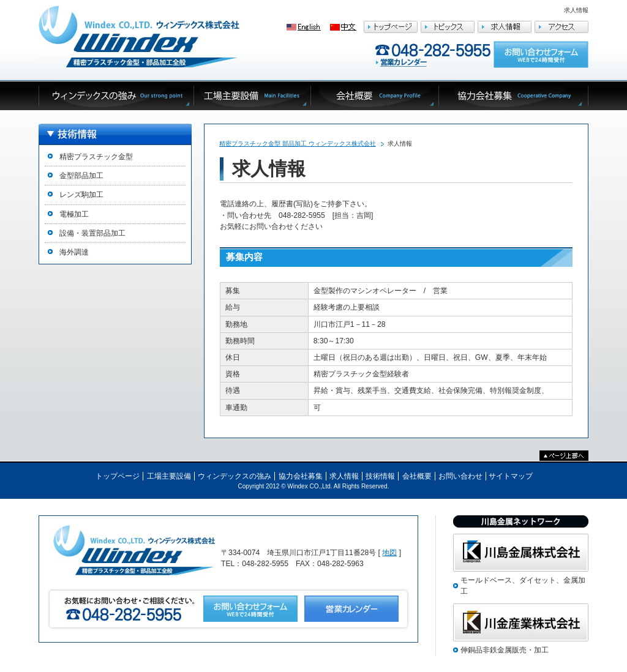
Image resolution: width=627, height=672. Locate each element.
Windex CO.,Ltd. (310, 486)
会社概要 (417, 476)
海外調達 (74, 252)
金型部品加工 (81, 176)
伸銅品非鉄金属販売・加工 (505, 650)
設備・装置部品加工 (92, 233)
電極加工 (74, 214)
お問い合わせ (460, 476)
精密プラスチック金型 (96, 157)
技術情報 (380, 476)
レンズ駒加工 (81, 195)
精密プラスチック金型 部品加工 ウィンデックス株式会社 (298, 144)
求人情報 (344, 476)
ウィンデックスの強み (235, 476)
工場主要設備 (169, 476)
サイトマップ (511, 476)
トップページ (118, 476)
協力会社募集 (301, 476)
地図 (389, 553)
